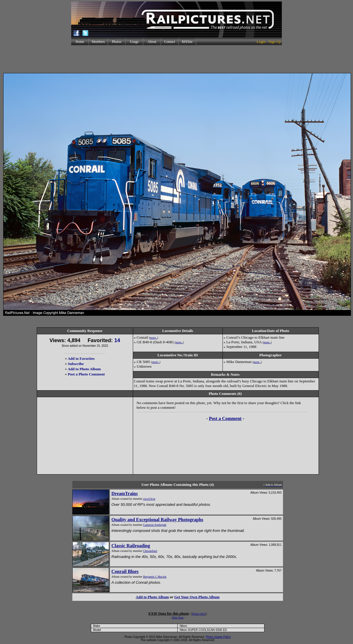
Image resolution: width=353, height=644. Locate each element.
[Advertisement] (176, 59)
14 (117, 340)
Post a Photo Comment (86, 374)
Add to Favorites (81, 359)
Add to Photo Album (84, 369)
